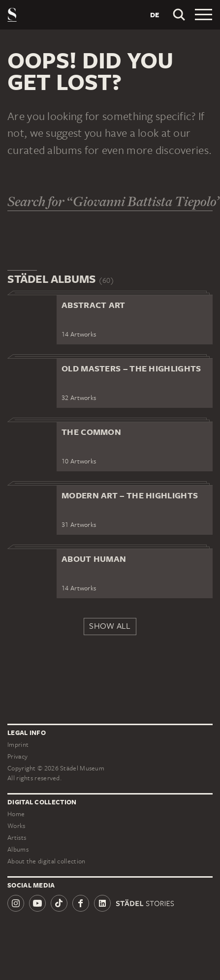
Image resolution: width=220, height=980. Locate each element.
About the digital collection (46, 861)
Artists (17, 838)
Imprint (18, 745)
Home (16, 814)
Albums (18, 849)
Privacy (17, 756)
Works (16, 826)
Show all (110, 626)
